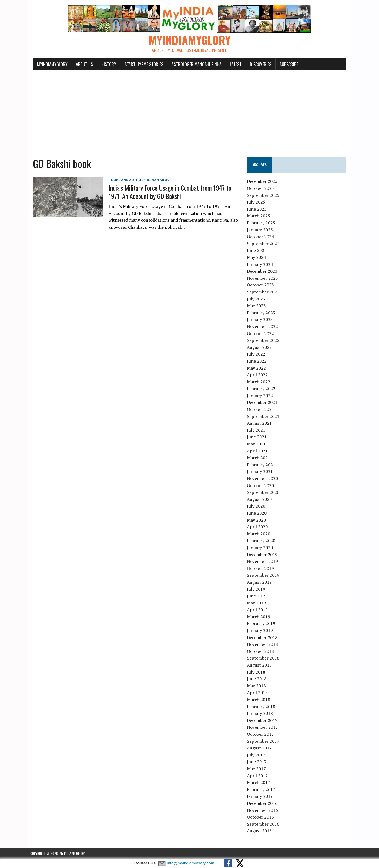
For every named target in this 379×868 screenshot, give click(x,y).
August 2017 (260, 748)
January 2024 (261, 264)
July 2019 (257, 589)
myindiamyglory (50, 64)
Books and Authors (124, 180)
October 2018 (261, 651)
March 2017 (260, 783)
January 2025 (261, 230)
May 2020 (257, 520)
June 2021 (258, 437)
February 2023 (262, 313)
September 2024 (264, 244)
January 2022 (261, 396)
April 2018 (258, 693)
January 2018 (261, 714)
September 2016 (264, 824)
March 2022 (260, 382)
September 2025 (264, 195)
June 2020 (258, 513)
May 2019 (257, 603)
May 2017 (257, 769)
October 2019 (261, 568)
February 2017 (262, 789)
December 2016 (263, 803)
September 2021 (264, 416)
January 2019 (261, 631)
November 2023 (264, 278)
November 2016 (264, 810)
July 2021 (257, 430)
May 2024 (257, 258)
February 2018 (262, 707)
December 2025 (263, 181)
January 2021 (261, 472)
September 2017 (264, 741)
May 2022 (257, 368)
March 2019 (260, 617)
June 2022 (258, 361)
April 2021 (258, 451)
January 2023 (261, 320)
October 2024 (261, 237)
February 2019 (262, 624)
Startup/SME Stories (141, 64)
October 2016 (261, 817)
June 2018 (258, 679)
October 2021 (261, 410)
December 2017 (263, 720)
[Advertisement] (190, 111)
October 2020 (261, 485)
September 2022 (264, 340)
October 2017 (261, 734)
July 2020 (257, 506)
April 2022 (258, 375)
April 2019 (258, 610)
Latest (233, 64)
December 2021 (263, 403)
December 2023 (263, 271)
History (106, 64)
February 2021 (262, 465)
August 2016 (260, 831)
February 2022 (262, 389)
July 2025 (257, 202)
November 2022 (264, 327)
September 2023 (264, 292)
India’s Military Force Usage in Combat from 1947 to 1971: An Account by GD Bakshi (167, 192)
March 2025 (260, 216)
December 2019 (263, 555)
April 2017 (258, 776)
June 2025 (258, 209)
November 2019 (264, 562)
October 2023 (261, 285)
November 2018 (264, 644)
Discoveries (258, 64)
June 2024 (258, 251)
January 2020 (261, 548)
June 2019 (258, 596)
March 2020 (260, 534)
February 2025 (262, 223)
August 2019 (260, 582)
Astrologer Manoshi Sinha (194, 64)
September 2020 (264, 492)
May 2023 (257, 306)
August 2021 (260, 423)
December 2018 (263, 637)
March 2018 (260, 700)
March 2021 (260, 458)
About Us (82, 64)
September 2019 (264, 575)
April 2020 (258, 527)
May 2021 (257, 444)
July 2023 (257, 299)
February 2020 (262, 541)
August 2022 (260, 347)
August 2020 (260, 499)
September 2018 (264, 658)
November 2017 (264, 727)
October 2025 (261, 188)
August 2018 (260, 665)
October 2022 (261, 333)
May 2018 (257, 686)
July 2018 (257, 672)
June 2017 (258, 762)
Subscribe (286, 64)
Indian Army (155, 180)
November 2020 (264, 479)
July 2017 (257, 755)
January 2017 (261, 796)
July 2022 (257, 354)
